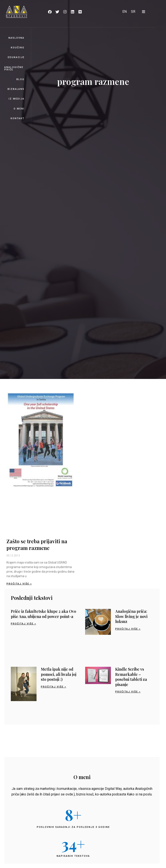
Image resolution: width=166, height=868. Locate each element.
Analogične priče (14, 68)
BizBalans (16, 89)
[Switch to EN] (124, 12)
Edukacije (16, 57)
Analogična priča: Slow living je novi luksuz (131, 616)
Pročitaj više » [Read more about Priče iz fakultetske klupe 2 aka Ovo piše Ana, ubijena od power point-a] (23, 624)
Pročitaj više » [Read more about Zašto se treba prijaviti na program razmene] (19, 584)
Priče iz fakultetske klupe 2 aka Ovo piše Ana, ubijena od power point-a (43, 614)
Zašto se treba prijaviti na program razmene (37, 544)
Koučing (18, 48)
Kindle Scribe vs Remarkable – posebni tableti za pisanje (131, 677)
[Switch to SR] (133, 12)
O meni (19, 109)
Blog (20, 79)
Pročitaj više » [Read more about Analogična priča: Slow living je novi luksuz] (128, 629)
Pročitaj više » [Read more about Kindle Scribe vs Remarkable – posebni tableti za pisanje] (128, 692)
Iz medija (17, 99)
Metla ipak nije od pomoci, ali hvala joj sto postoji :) (59, 674)
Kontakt (18, 118)
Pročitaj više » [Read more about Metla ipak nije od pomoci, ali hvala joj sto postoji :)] (53, 687)
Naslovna (16, 38)
